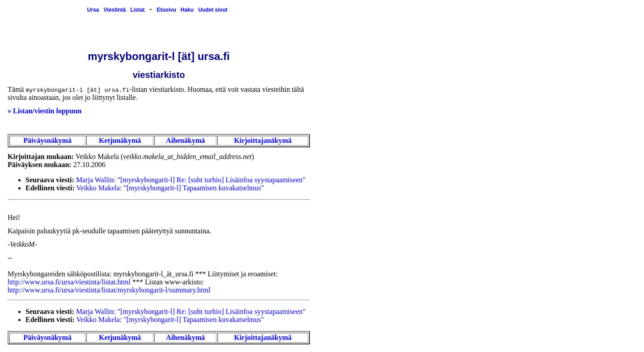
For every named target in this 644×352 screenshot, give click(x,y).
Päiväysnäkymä (47, 140)
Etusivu (166, 10)
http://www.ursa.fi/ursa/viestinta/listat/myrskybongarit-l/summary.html (109, 290)
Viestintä (115, 10)
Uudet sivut (213, 10)
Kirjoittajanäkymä (263, 140)
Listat (137, 10)
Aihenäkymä (185, 140)
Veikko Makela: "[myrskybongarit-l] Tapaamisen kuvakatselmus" (170, 188)
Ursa (93, 10)
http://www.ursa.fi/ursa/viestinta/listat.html (69, 282)
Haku (187, 10)
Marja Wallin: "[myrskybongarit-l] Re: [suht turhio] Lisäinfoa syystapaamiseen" (191, 180)
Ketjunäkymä (120, 140)
